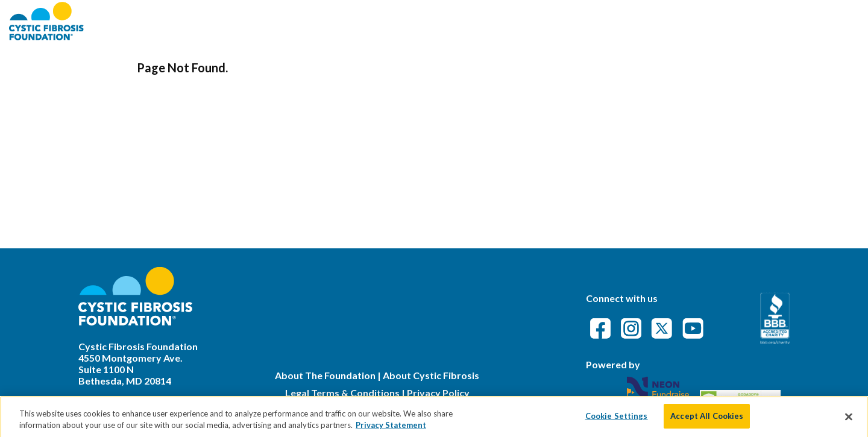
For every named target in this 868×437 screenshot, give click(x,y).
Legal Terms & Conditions (342, 393)
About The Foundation (325, 375)
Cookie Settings (617, 421)
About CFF (553, 21)
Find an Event (631, 21)
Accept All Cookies (707, 421)
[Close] (849, 422)
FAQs (694, 21)
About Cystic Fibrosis (431, 375)
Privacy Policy (438, 393)
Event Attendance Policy (788, 21)
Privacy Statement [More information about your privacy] (391, 430)
